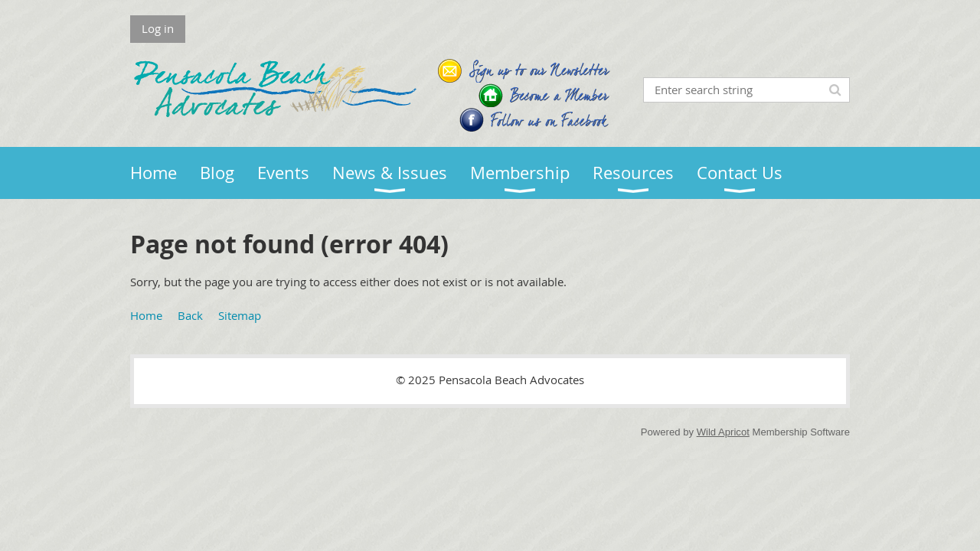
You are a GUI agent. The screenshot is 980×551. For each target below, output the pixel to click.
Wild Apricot (723, 432)
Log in (158, 28)
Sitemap (240, 315)
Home (146, 315)
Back (190, 315)
